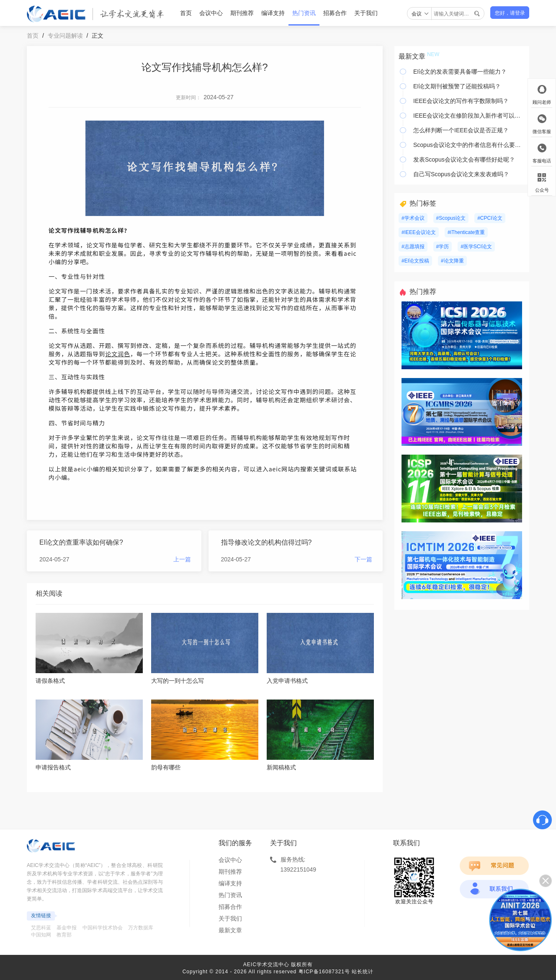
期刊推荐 (242, 13)
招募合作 (335, 13)
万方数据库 (141, 928)
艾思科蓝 (41, 928)
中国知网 (41, 935)
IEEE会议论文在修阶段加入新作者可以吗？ (469, 116)
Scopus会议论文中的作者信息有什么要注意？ (469, 145)
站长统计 (363, 972)
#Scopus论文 (451, 218)
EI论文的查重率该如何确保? (81, 542)
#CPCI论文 (490, 218)
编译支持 (273, 13)
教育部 (64, 935)
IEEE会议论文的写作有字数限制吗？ (461, 101)
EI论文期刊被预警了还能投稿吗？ (457, 86)
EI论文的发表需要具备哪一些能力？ (460, 72)
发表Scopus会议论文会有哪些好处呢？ (464, 159)
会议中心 (211, 13)
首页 (186, 13)
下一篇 (363, 559)
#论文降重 (452, 261)
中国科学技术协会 (103, 928)
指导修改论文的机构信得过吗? (266, 542)
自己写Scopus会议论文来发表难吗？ (461, 174)
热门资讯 (304, 13)
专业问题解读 (65, 36)
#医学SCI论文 (476, 247)
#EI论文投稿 (415, 261)
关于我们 (366, 13)
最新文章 (230, 930)
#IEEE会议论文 (419, 232)
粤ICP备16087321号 (324, 972)
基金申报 (67, 928)
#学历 (443, 247)
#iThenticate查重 (466, 232)
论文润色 (118, 354)
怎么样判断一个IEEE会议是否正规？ (461, 130)
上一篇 (182, 559)
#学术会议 (413, 218)
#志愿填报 (413, 247)
